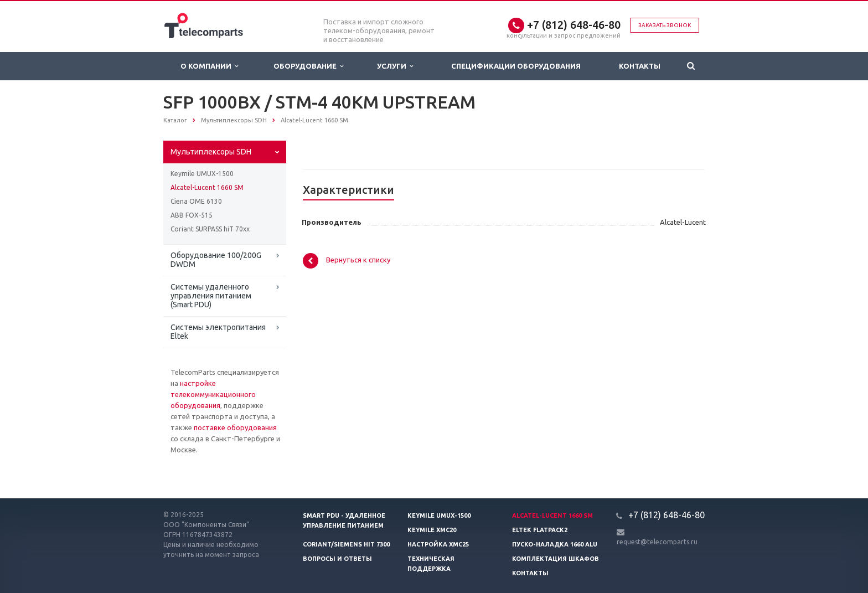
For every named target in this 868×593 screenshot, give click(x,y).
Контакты (640, 66)
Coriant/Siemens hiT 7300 (346, 544)
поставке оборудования (235, 427)
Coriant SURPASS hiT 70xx (210, 229)
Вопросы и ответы (337, 559)
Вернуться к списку (347, 261)
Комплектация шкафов (556, 559)
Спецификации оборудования (516, 66)
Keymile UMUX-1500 (202, 174)
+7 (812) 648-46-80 (574, 25)
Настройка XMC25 (438, 544)
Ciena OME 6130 (196, 201)
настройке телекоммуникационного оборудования (213, 394)
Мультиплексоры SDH (211, 152)
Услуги (395, 66)
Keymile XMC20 (432, 530)
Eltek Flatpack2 (540, 530)
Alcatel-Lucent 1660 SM (207, 187)
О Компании (209, 66)
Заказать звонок (665, 25)
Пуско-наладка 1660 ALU (555, 544)
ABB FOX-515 (192, 215)
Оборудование (308, 66)
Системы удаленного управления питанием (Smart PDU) (211, 296)
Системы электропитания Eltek (218, 332)
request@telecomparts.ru (657, 542)
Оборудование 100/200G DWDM (216, 260)
